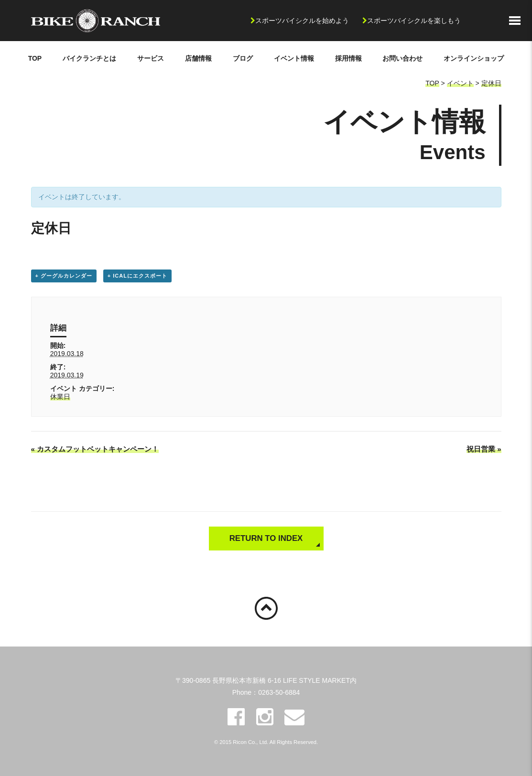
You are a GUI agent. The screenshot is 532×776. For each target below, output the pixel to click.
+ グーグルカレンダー (64, 276)
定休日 (491, 83)
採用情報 (348, 58)
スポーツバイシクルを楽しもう (414, 21)
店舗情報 (198, 58)
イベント (460, 83)
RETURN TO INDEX (266, 538)
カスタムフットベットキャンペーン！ (95, 449)
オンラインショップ (474, 58)
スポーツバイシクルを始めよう (302, 21)
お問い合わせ (402, 58)
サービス (151, 58)
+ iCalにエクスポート (137, 276)
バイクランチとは (89, 58)
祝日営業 (484, 449)
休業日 (60, 397)
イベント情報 (294, 58)
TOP (35, 58)
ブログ (243, 58)
